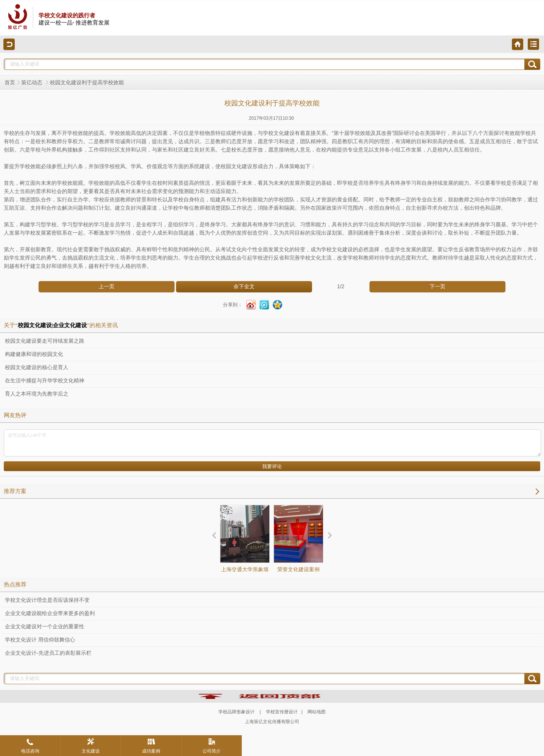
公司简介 (212, 745)
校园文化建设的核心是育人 (37, 367)
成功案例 (151, 745)
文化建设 (91, 745)
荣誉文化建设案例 (298, 539)
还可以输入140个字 (272, 443)
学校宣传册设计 (282, 712)
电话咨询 (30, 745)
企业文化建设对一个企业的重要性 (45, 627)
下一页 (437, 287)
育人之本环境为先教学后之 (37, 394)
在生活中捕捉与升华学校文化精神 (45, 381)
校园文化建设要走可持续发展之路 (45, 341)
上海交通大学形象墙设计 (245, 545)
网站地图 (317, 712)
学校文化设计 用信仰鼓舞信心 (40, 640)
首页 (10, 83)
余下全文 (244, 287)
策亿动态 (32, 83)
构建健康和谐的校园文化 (34, 354)
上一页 (107, 287)
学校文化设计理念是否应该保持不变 (47, 600)
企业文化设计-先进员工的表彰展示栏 (48, 653)
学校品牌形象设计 (236, 712)
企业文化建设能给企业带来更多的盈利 (50, 613)
